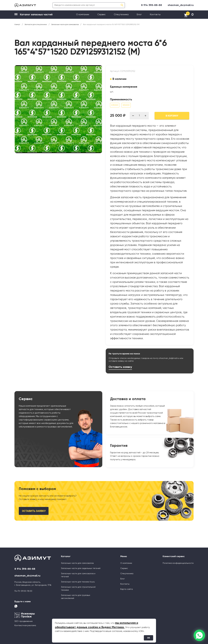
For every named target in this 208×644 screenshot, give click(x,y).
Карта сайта (127, 589)
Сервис (101, 15)
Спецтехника (121, 15)
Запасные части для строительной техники (78, 589)
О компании (83, 15)
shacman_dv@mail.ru (181, 5)
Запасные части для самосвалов (77, 563)
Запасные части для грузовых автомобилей (76, 597)
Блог (139, 15)
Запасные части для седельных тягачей (81, 568)
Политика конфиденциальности (178, 563)
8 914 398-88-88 (152, 5)
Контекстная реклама (25, 625)
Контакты (155, 15)
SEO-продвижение (24, 621)
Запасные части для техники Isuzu (78, 582)
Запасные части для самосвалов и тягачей (78, 575)
